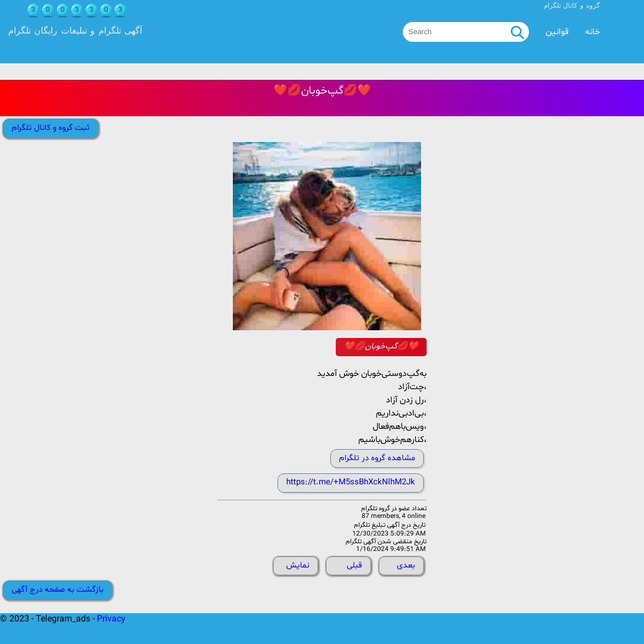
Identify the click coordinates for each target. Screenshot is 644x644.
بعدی (406, 566)
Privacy (111, 619)
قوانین (557, 32)
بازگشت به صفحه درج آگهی (58, 590)
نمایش (298, 566)
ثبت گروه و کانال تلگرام (51, 128)
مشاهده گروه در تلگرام (377, 458)
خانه (593, 32)
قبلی (354, 566)
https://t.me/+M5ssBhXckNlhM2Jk (351, 482)
